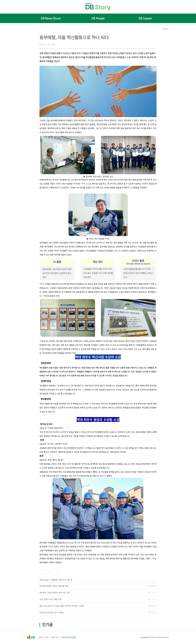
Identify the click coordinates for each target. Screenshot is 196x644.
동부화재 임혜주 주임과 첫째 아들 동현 (54, 586)
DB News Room (51, 18)
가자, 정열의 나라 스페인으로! (51, 599)
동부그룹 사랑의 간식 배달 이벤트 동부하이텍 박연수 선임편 (62, 606)
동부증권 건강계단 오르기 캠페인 (52, 613)
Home (165, 29)
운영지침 (55, 637)
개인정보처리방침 (69, 637)
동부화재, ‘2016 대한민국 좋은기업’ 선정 (55, 593)
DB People (98, 18)
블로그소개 (43, 637)
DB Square (145, 18)
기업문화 (54, 580)
